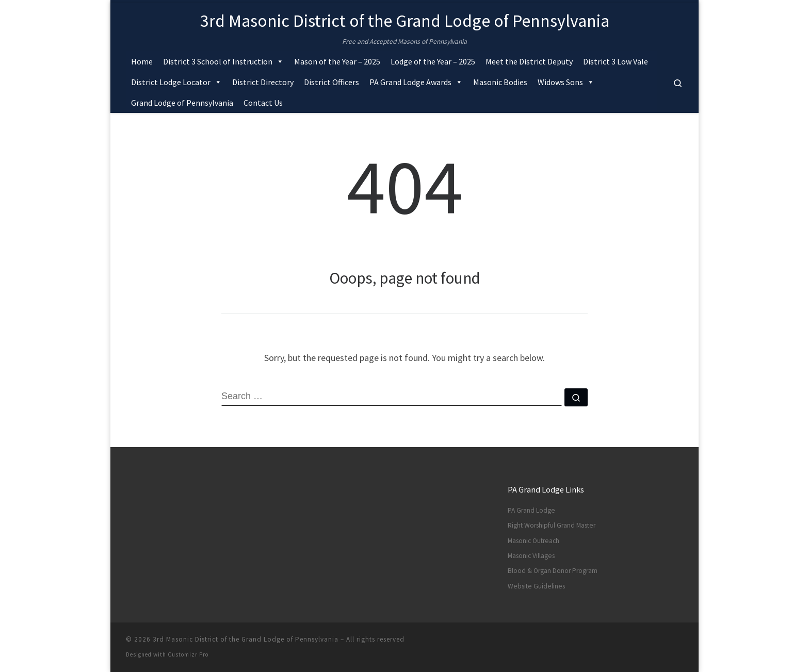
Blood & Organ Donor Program (553, 571)
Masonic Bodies (500, 82)
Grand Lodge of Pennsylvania (182, 103)
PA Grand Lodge (531, 510)
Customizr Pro (188, 654)
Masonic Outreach (533, 541)
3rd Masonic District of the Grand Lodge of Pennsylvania (246, 639)
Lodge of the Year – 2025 (433, 61)
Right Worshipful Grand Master (552, 525)
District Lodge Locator (176, 82)
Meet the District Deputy (529, 61)
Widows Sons (566, 82)
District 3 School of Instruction (223, 61)
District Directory (263, 82)
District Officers (331, 82)
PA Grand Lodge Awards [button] (416, 82)
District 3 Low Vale (616, 61)
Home (142, 61)
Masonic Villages (531, 556)
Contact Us (263, 103)
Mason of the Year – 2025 (337, 61)
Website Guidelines (536, 586)
